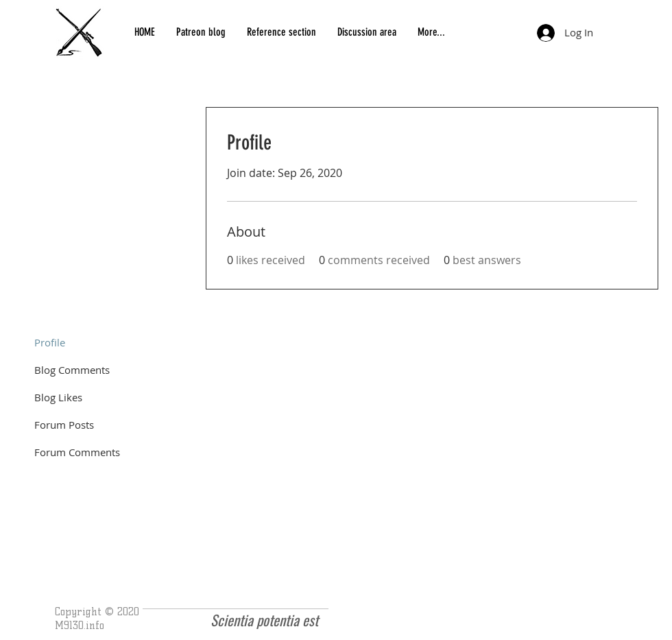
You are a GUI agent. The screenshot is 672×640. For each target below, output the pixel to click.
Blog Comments (72, 370)
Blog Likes (58, 397)
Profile (50, 342)
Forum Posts (64, 425)
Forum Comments (77, 452)
